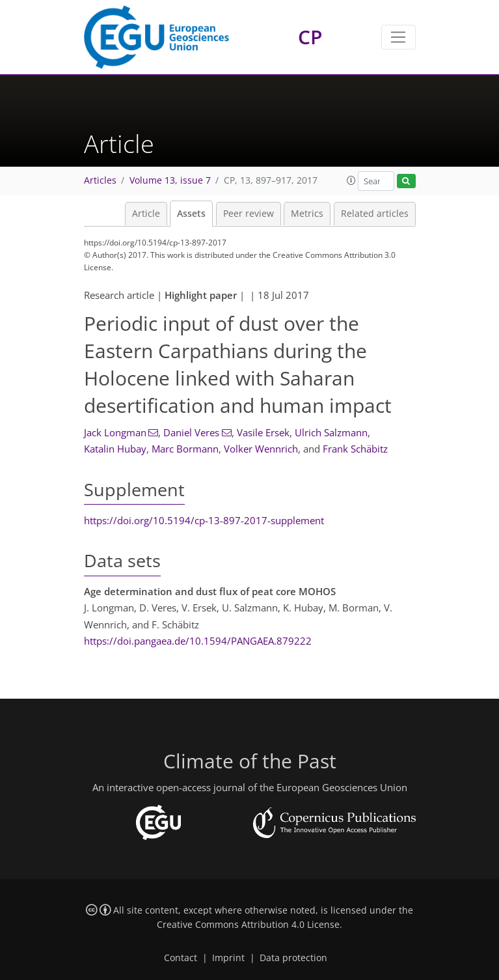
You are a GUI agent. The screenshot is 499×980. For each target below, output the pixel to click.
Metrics (307, 214)
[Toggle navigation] (398, 37)
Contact (181, 958)
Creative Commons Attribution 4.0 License (248, 925)
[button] (351, 180)
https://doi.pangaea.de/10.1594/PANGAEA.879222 (198, 641)
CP (310, 37)
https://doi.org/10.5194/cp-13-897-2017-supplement (204, 520)
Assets (191, 214)
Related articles (375, 214)
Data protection (293, 958)
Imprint (228, 958)
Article (146, 214)
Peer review (249, 214)
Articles (100, 180)
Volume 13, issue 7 (170, 180)
